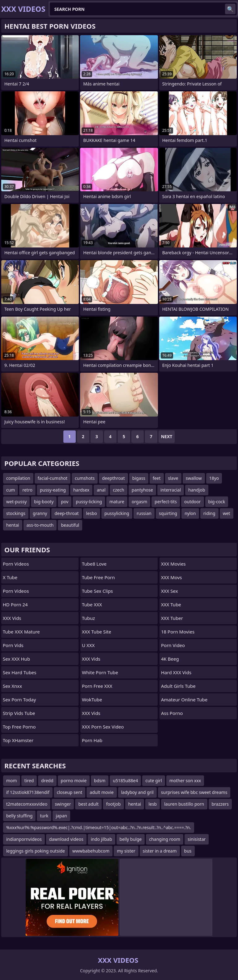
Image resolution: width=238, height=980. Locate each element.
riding (209, 513)
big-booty (44, 502)
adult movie (102, 792)
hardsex (81, 490)
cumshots (85, 478)
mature (117, 502)
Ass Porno (172, 713)
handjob (197, 490)
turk (44, 816)
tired (29, 781)
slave (173, 478)
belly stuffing (19, 816)
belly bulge (131, 839)
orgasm (139, 502)
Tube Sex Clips (97, 591)
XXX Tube (171, 604)
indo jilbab (102, 839)
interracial (171, 490)
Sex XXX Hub (16, 659)
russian (144, 513)
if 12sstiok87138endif (28, 792)
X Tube (10, 577)
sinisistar (197, 839)
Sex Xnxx (12, 686)
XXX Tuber (172, 618)
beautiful (70, 525)
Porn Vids (13, 645)
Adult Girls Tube (178, 686)
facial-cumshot (53, 478)
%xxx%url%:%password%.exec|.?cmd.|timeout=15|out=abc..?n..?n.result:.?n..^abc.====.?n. (99, 827)
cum (11, 490)
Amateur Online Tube (184, 700)
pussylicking (117, 513)
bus (188, 851)
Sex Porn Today (19, 700)
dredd (47, 781)
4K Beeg (170, 659)
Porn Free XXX (97, 686)
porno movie (74, 781)
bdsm (100, 781)
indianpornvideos (24, 839)
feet (157, 478)
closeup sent (70, 792)
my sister (126, 851)
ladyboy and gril (137, 792)
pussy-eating (53, 490)
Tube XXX (92, 604)
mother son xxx (185, 781)
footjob (113, 804)
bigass (139, 478)
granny (40, 513)
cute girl (154, 781)
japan (61, 816)
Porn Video (173, 645)
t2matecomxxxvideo (27, 804)
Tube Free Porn (98, 577)
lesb (153, 804)
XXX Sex (170, 591)
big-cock (217, 502)
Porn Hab (92, 740)
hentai (13, 525)
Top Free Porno (19, 727)
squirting (168, 513)
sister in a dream (160, 851)
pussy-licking (89, 502)
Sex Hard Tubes (20, 672)
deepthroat (113, 478)
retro (27, 490)
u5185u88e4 (125, 781)
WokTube (92, 700)
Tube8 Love (94, 564)
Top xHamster (18, 740)
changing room (165, 839)
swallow (194, 478)
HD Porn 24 (15, 604)
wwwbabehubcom (91, 851)
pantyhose (142, 490)
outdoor (193, 502)
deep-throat (66, 513)
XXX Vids (12, 618)
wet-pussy (16, 502)
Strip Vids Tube (19, 713)
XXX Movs (171, 577)
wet (227, 513)
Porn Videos (16, 564)
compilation (18, 478)
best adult (88, 804)
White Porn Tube (100, 672)
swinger (63, 804)
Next (167, 436)
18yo (214, 478)
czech (119, 490)
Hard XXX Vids (176, 672)
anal (101, 490)
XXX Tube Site (97, 632)
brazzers (220, 804)
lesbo (92, 513)
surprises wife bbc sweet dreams (194, 792)
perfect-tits (166, 502)
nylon (190, 513)
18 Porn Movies (178, 632)
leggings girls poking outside (36, 851)
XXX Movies (173, 564)
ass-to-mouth (40, 525)
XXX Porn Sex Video (103, 727)
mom (12, 781)
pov (65, 502)
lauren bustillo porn (184, 804)
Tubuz (88, 618)
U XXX (88, 645)
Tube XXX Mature (21, 632)
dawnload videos (66, 839)
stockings (16, 513)
